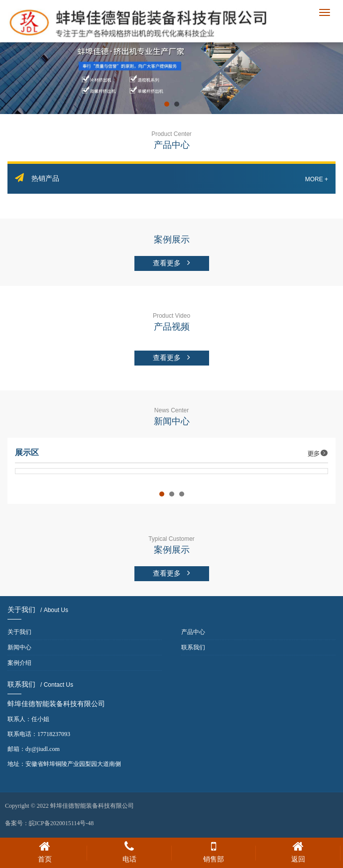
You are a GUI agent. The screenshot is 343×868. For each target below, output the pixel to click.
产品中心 (193, 632)
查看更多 (172, 263)
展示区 (171, 453)
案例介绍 (19, 663)
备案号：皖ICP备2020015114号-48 (49, 823)
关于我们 (19, 632)
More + (317, 179)
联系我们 (193, 647)
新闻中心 (19, 647)
